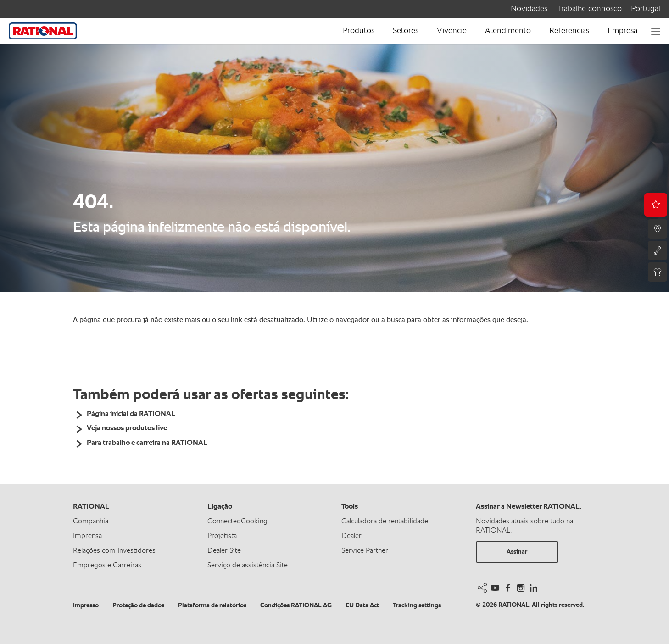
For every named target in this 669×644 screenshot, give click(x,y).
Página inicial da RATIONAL (131, 414)
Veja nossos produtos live (127, 428)
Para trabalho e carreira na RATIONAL (147, 443)
